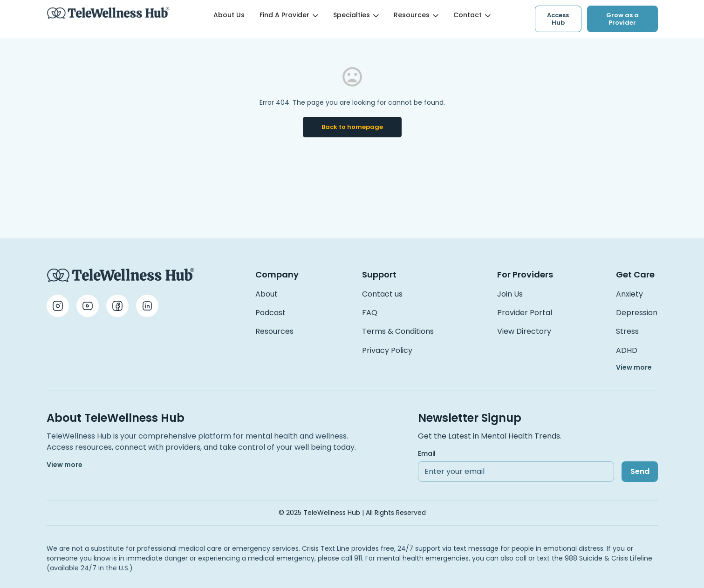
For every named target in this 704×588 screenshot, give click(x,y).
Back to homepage (352, 127)
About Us (229, 15)
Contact (472, 15)
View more (634, 367)
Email (427, 453)
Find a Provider (289, 15)
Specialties (356, 15)
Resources (416, 15)
